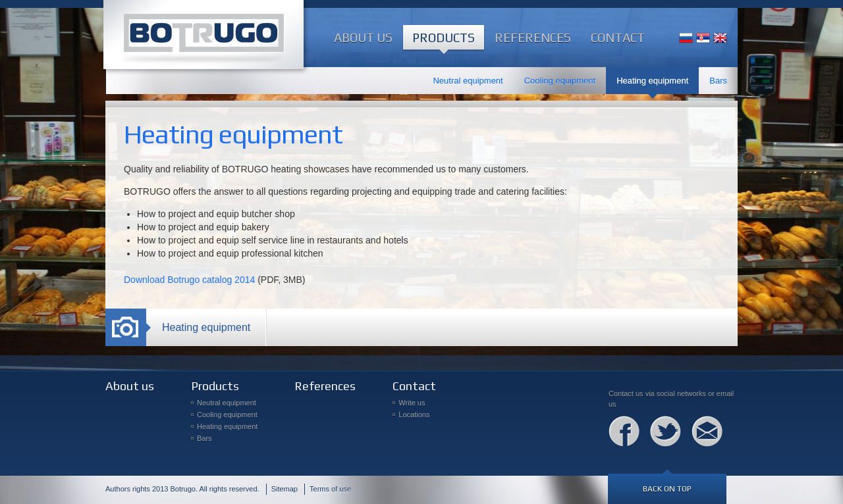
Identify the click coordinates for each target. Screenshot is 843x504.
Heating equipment (652, 81)
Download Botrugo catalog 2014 (189, 280)
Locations (414, 415)
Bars (718, 81)
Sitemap (285, 489)
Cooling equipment (560, 81)
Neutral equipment (468, 81)
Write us (412, 403)
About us (363, 38)
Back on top (667, 489)
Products (444, 38)
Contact (618, 38)
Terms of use (330, 489)
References (533, 38)
